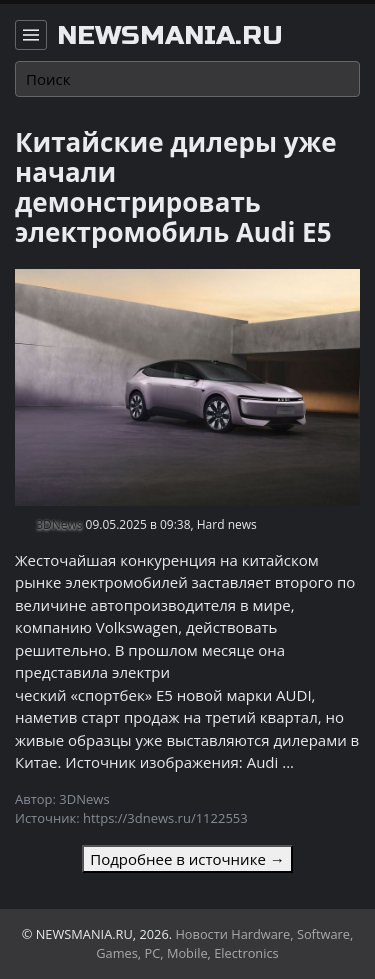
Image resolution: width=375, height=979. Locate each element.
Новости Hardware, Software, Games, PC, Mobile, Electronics (224, 943)
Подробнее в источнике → (187, 859)
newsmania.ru (170, 36)
